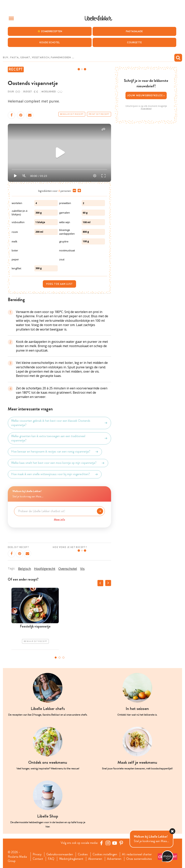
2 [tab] (60, 658)
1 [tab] (56, 658)
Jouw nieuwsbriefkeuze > (146, 95)
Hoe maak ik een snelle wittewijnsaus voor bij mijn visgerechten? (55, 474)
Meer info (59, 519)
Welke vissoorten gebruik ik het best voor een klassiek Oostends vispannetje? (59, 423)
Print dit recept (99, 114)
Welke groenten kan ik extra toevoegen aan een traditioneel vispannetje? (59, 438)
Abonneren (95, 859)
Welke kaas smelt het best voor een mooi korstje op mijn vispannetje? (58, 463)
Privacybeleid (146, 109)
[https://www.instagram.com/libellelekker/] (108, 843)
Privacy (37, 854)
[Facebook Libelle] (101, 843)
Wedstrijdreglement (71, 859)
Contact (38, 859)
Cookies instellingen (105, 854)
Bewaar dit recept (72, 114)
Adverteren (114, 859)
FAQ (51, 859)
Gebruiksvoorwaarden (60, 854)
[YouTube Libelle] (115, 843)
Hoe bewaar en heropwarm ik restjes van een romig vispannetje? (55, 452)
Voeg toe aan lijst (59, 284)
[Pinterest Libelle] (121, 843)
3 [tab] (63, 658)
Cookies (83, 854)
